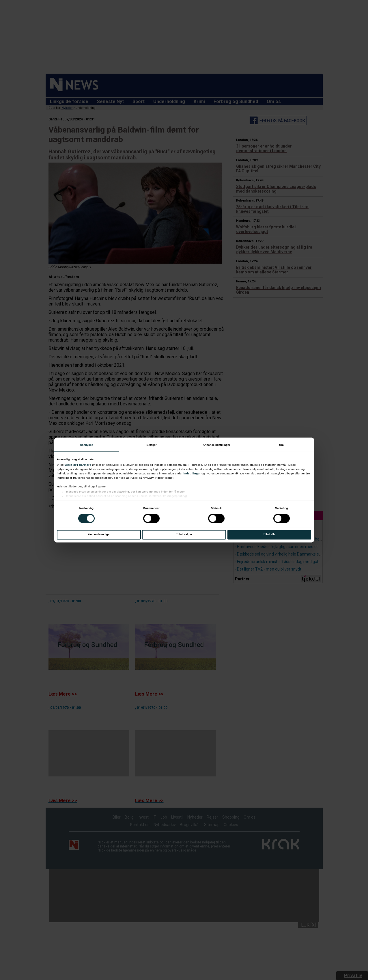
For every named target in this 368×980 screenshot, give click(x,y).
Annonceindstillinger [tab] (216, 445)
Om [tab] (281, 445)
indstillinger (192, 474)
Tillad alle (269, 535)
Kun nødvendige (99, 535)
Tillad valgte (184, 535)
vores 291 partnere (78, 465)
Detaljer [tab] (151, 445)
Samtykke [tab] (87, 445)
